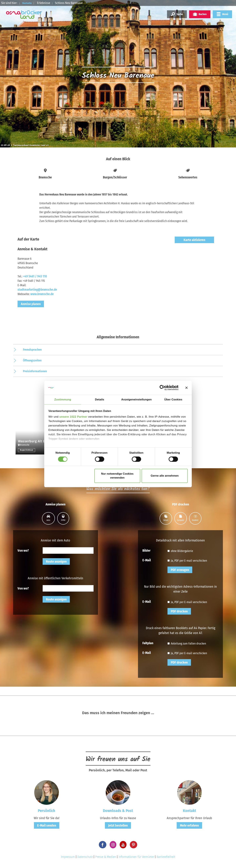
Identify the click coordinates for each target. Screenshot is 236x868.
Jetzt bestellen (118, 825)
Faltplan (148, 643)
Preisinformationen (35, 371)
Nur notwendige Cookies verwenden (117, 476)
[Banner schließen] (187, 388)
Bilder (146, 550)
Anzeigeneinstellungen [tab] (137, 399)
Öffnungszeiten (32, 360)
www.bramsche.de (42, 294)
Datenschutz (85, 857)
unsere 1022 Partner (73, 417)
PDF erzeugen (180, 570)
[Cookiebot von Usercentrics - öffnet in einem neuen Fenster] (164, 388)
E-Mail (147, 560)
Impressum (68, 857)
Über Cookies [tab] (173, 399)
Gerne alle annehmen (165, 476)
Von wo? (23, 550)
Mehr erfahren (189, 825)
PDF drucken (179, 611)
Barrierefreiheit (166, 857)
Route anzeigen (56, 561)
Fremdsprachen (32, 350)
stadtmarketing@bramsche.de (37, 290)
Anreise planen (31, 304)
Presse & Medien (106, 857)
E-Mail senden (47, 825)
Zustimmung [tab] (63, 399)
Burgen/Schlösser (27, 450)
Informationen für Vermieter (136, 857)
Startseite (29, 3)
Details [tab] (100, 399)
